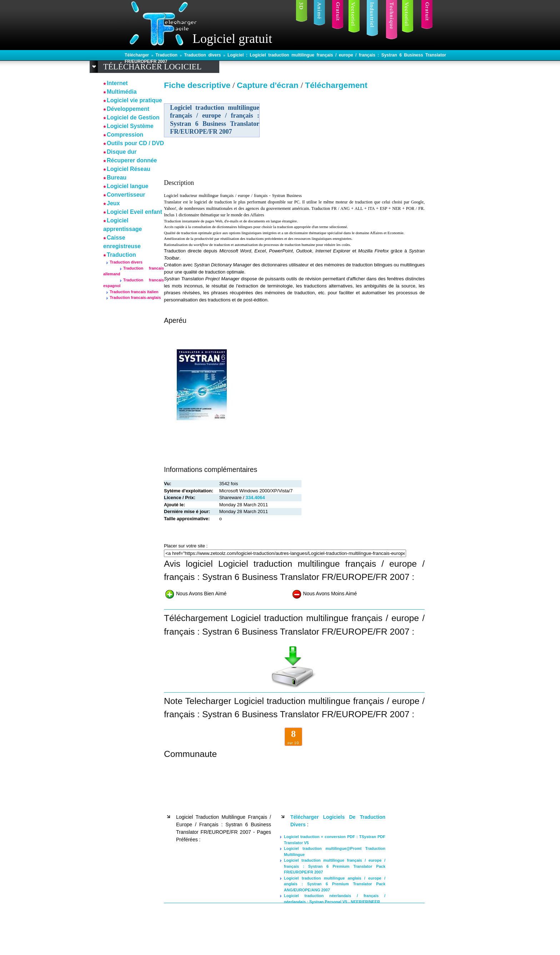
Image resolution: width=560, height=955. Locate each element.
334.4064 (255, 498)
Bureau (117, 178)
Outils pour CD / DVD (135, 143)
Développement (128, 109)
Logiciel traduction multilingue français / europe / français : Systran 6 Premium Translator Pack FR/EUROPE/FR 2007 (335, 866)
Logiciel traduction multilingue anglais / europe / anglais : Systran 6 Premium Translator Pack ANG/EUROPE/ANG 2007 (335, 884)
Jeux (113, 203)
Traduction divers (204, 55)
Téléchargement (336, 85)
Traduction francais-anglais (135, 297)
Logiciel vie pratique (134, 100)
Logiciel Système (130, 126)
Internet (117, 83)
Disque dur (122, 152)
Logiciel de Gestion (133, 117)
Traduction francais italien (134, 292)
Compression (125, 135)
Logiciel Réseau (129, 169)
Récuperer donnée (132, 160)
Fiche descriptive (197, 85)
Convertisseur (126, 195)
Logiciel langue (127, 186)
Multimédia (122, 92)
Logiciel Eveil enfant (134, 212)
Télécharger (138, 55)
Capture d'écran (269, 85)
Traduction (168, 55)
